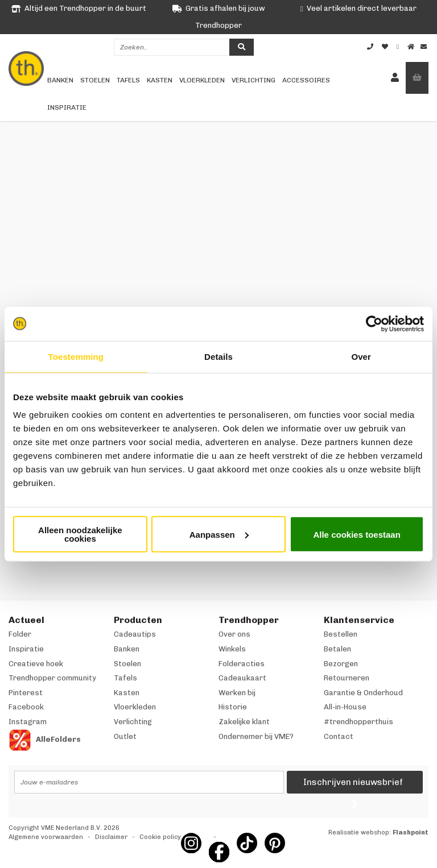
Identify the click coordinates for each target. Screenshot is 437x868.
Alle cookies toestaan (356, 534)
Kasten (160, 80)
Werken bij (237, 693)
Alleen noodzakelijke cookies (80, 534)
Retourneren (347, 678)
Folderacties (242, 664)
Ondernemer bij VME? (256, 736)
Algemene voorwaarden (46, 837)
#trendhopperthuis (358, 722)
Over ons (234, 634)
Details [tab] (218, 356)
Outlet (125, 736)
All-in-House (345, 707)
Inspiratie (67, 107)
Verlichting (253, 80)
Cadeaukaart (242, 678)
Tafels (128, 80)
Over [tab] (361, 356)
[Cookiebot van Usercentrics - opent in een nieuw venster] (374, 323)
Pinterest (26, 693)
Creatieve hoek (36, 664)
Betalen (337, 649)
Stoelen (95, 80)
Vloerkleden (202, 80)
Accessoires (306, 80)
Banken (60, 80)
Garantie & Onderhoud (363, 693)
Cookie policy (160, 837)
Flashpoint (411, 832)
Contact (339, 736)
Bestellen (341, 634)
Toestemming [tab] (76, 356)
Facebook (26, 707)
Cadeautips (135, 634)
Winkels (232, 649)
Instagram (28, 722)
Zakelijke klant (244, 722)
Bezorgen (341, 664)
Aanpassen (219, 534)
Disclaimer (111, 837)
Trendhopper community (52, 678)
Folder (20, 634)
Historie (233, 707)
